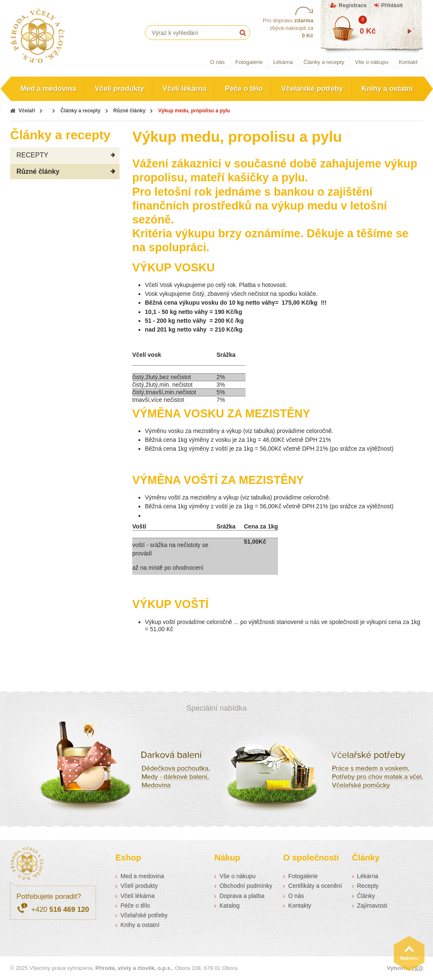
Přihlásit (392, 5)
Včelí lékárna (184, 89)
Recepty (368, 886)
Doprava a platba (242, 896)
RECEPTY (32, 155)
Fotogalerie (249, 62)
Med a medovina (48, 89)
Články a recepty (324, 62)
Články (366, 896)
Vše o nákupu (372, 62)
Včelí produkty (119, 89)
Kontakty (299, 906)
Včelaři (27, 111)
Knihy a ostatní (387, 89)
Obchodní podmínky (246, 886)
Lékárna (283, 62)
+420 (60, 910)
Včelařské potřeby (312, 89)
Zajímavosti (372, 906)
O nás (218, 62)
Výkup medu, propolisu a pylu (194, 111)
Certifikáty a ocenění (315, 886)
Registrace (353, 5)
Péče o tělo (244, 89)
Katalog (229, 906)
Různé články (130, 111)
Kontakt (408, 62)
